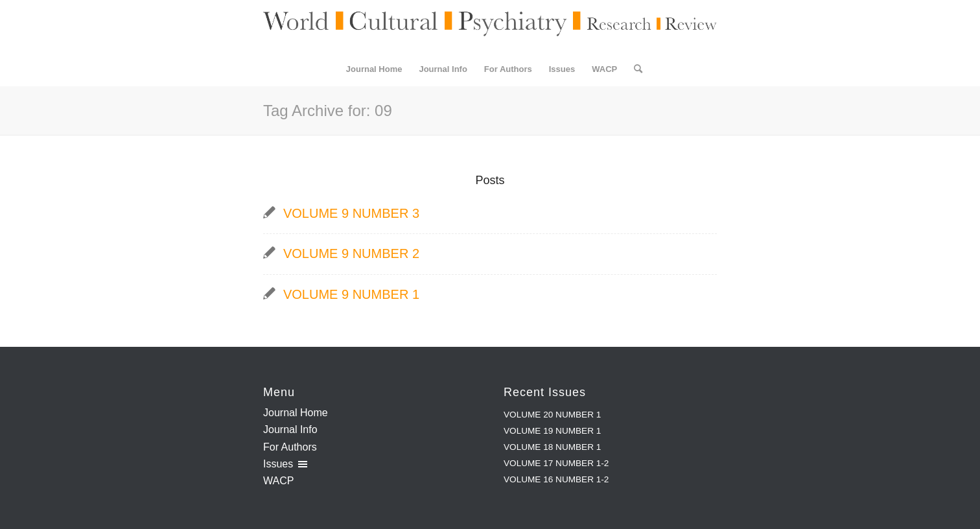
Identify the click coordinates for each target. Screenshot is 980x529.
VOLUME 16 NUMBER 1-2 (556, 479)
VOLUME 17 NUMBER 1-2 (556, 463)
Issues (278, 464)
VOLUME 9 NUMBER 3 (351, 213)
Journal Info (290, 429)
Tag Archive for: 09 (328, 111)
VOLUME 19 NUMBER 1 (552, 431)
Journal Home (296, 413)
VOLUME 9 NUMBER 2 (351, 253)
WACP (278, 481)
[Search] (634, 69)
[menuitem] (374, 69)
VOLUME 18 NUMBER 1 (552, 447)
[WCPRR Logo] (490, 27)
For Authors (290, 447)
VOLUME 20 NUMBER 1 (552, 415)
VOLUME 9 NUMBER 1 (351, 294)
